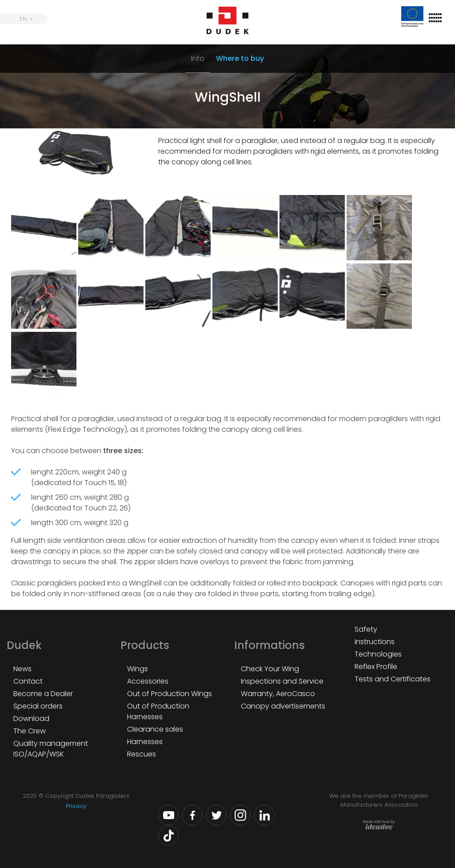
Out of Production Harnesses (158, 711)
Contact (28, 681)
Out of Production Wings (170, 694)
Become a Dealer (43, 694)
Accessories (148, 681)
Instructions (375, 642)
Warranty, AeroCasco (278, 694)
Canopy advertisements (283, 706)
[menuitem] (24, 19)
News (22, 669)
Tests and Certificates (393, 679)
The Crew (30, 731)
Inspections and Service (282, 681)
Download (31, 719)
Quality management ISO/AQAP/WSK (51, 749)
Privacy (76, 806)
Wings (138, 669)
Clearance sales (155, 729)
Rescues (142, 754)
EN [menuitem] (23, 19)
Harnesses (145, 742)
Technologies (378, 654)
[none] (24, 19)
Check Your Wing (270, 669)
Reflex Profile (376, 667)
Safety (366, 629)
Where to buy (240, 58)
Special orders (38, 706)
